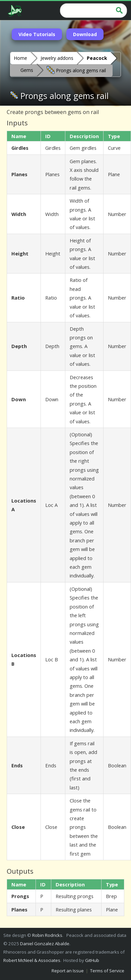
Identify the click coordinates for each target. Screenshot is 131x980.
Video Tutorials (37, 34)
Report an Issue (68, 971)
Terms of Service (107, 971)
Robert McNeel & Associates (32, 960)
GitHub (92, 960)
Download (85, 34)
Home (20, 58)
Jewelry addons (57, 58)
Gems (27, 70)
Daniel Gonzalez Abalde (45, 944)
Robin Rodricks (47, 935)
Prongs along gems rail (76, 70)
